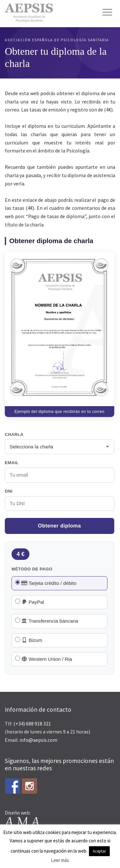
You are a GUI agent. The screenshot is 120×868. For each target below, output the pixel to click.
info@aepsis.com (38, 740)
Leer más (60, 860)
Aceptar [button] (99, 851)
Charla (14, 434)
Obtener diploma (60, 526)
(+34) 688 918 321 (32, 724)
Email (12, 463)
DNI (9, 491)
